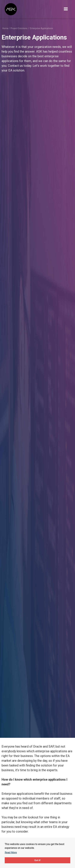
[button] (66, 9)
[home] (11, 9)
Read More (11, 852)
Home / (6, 28)
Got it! (37, 860)
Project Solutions (19, 28)
